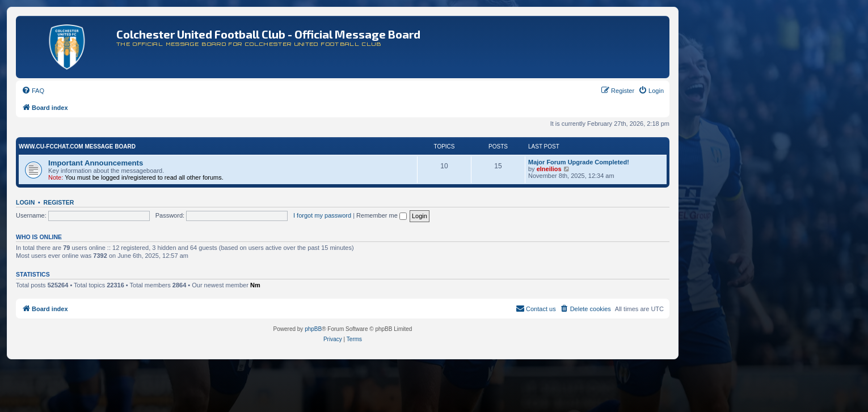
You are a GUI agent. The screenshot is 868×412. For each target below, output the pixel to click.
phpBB (313, 329)
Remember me (382, 215)
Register (59, 202)
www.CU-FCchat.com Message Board (77, 146)
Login (25, 202)
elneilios (549, 169)
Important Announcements (96, 163)
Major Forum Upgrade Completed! (579, 162)
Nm (255, 285)
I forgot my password (322, 215)
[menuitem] (33, 91)
